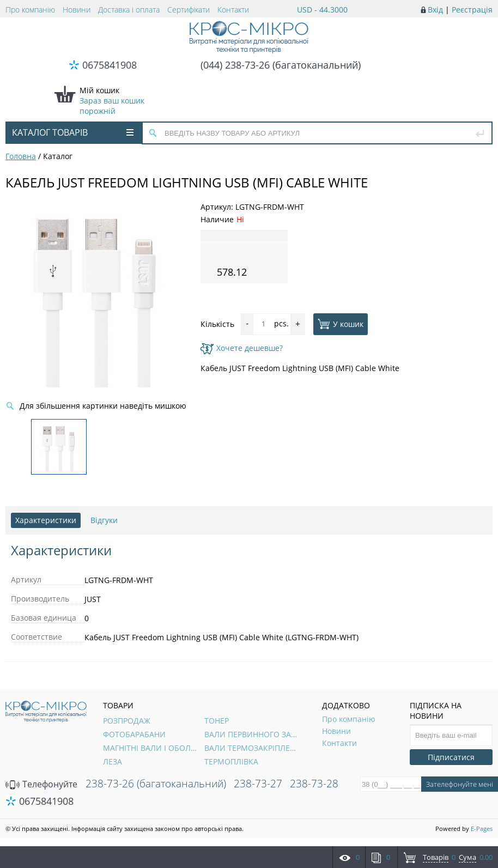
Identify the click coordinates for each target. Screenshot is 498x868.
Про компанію (30, 10)
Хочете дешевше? (242, 348)
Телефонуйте (41, 784)
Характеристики (46, 520)
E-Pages (482, 828)
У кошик (341, 324)
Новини (77, 10)
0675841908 (110, 65)
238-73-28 (314, 784)
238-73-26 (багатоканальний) (156, 784)
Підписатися (451, 757)
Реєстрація (472, 10)
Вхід (435, 10)
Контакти (233, 10)
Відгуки (104, 520)
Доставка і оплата (129, 10)
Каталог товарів (73, 132)
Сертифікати (189, 10)
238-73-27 (258, 784)
